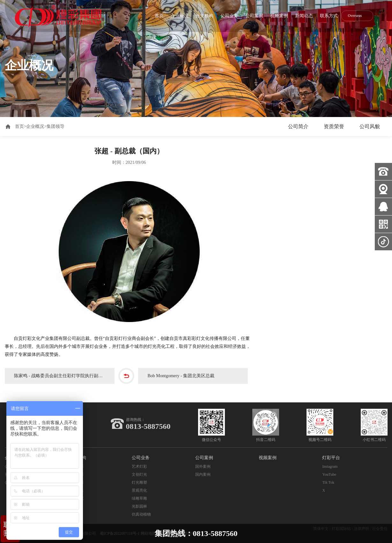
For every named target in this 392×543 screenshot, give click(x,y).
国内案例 (203, 474)
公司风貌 (370, 126)
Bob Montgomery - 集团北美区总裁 (181, 376)
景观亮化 (139, 490)
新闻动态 (304, 16)
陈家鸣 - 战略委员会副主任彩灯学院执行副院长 (61, 376)
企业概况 (180, 16)
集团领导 (55, 126)
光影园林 (139, 506)
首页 (159, 16)
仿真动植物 (141, 514)
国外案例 (203, 466)
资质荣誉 (334, 126)
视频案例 (279, 16)
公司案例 (254, 16)
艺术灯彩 (139, 466)
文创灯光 (139, 474)
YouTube (329, 474)
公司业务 (229, 16)
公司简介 (298, 126)
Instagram (330, 466)
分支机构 (204, 16)
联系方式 (329, 16)
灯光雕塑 (139, 482)
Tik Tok (328, 482)
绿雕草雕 (139, 498)
